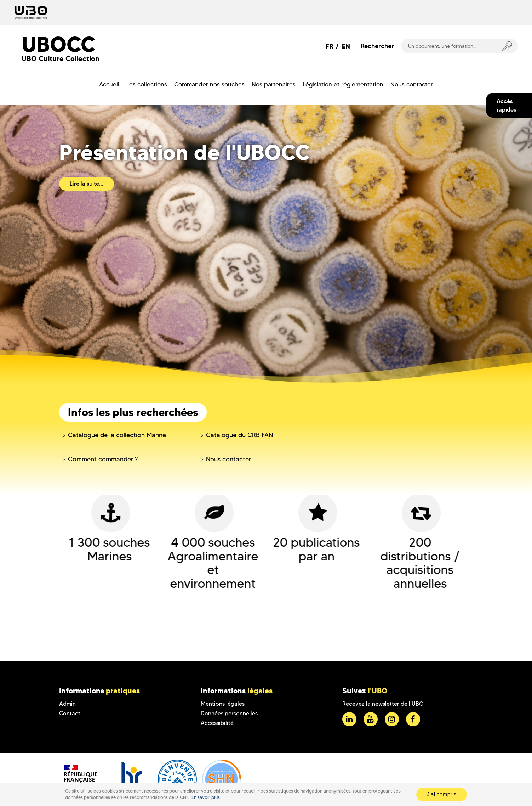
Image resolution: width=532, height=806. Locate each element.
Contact (70, 713)
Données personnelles (229, 713)
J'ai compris (442, 794)
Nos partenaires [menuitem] (274, 84)
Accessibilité (217, 723)
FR (330, 46)
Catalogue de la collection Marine (117, 435)
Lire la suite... (87, 184)
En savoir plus (206, 797)
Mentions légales (223, 704)
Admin (67, 704)
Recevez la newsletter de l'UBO (383, 704)
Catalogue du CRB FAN (239, 435)
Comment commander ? (103, 459)
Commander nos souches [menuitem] (209, 84)
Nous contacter (228, 459)
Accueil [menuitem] (109, 84)
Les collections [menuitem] (147, 84)
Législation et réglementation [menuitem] (343, 84)
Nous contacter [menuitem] (412, 84)
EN (346, 46)
